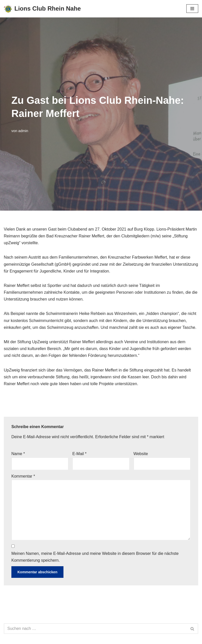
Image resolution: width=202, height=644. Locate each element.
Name (18, 454)
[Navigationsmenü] (192, 9)
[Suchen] (95, 629)
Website (141, 454)
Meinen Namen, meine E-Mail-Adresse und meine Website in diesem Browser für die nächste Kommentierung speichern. (95, 557)
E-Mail (79, 454)
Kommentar (23, 476)
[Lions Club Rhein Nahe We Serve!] (42, 9)
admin (23, 131)
